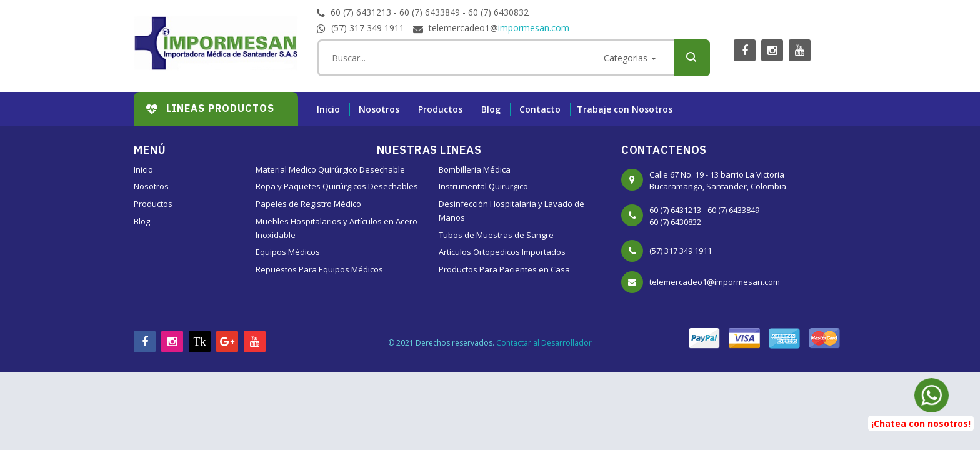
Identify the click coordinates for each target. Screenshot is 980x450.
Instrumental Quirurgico (483, 186)
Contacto (540, 109)
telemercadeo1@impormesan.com (715, 282)
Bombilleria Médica (475, 169)
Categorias (630, 58)
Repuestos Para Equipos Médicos (319, 269)
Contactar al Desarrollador (544, 343)
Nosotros (379, 109)
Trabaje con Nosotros (625, 109)
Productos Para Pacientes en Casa (504, 269)
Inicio (328, 109)
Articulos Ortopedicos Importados (502, 252)
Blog (491, 109)
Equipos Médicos (288, 252)
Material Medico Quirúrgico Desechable (330, 169)
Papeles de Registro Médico (308, 204)
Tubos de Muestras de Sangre (496, 235)
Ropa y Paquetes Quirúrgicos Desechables (337, 186)
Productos (440, 109)
